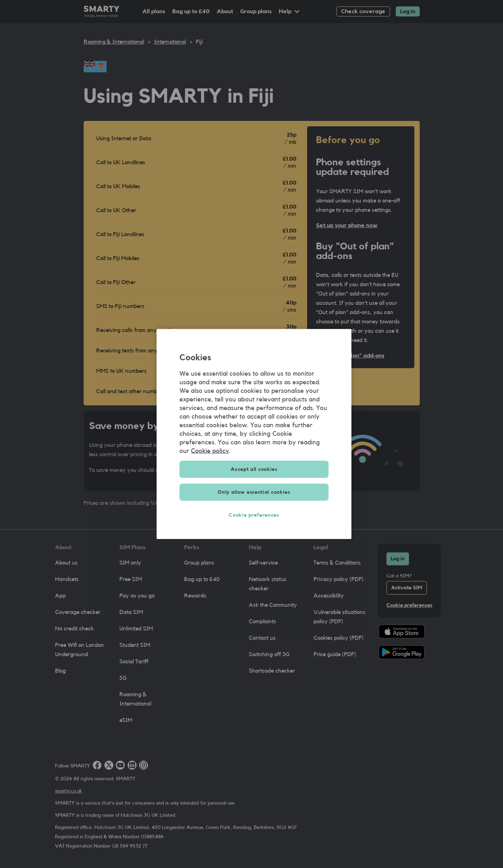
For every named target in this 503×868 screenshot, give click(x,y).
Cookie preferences (254, 515)
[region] (254, 434)
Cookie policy (210, 451)
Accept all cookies (254, 469)
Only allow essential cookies (254, 492)
